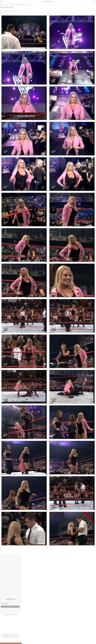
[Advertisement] (11, 574)
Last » (8, 13)
